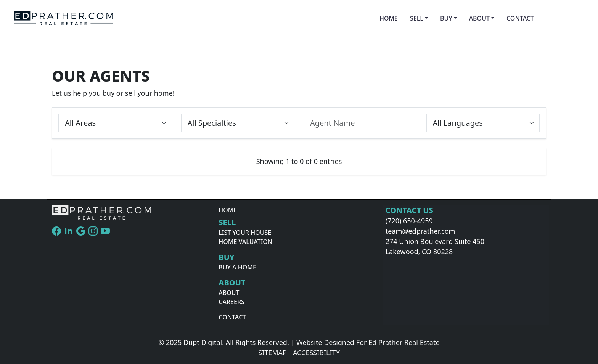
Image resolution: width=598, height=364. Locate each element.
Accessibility (316, 353)
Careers (231, 302)
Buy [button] (446, 18)
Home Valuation (245, 242)
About (229, 293)
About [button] (479, 18)
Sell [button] (417, 18)
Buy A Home (237, 267)
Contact (520, 18)
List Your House (245, 233)
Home (389, 18)
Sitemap (272, 353)
